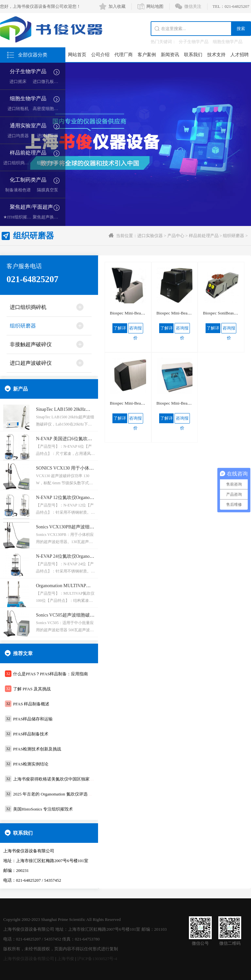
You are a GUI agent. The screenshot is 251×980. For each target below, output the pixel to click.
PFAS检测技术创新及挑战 (37, 749)
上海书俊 (66, 959)
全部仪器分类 (33, 55)
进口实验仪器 (150, 236)
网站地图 (155, 6)
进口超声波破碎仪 (31, 363)
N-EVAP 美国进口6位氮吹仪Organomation (77, 439)
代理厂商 (124, 55)
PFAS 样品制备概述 (31, 704)
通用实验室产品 (28, 126)
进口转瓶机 (18, 109)
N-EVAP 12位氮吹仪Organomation (69, 498)
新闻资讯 (170, 55)
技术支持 (216, 55)
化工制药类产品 (28, 180)
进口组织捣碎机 (18, 163)
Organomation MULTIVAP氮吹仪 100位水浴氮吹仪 (86, 586)
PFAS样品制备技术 (31, 734)
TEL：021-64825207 (231, 6)
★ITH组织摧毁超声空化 (26, 217)
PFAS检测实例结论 (31, 764)
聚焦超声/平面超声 (31, 207)
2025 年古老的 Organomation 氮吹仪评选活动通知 (59, 794)
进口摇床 (18, 81)
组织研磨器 (48, 163)
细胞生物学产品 (228, 42)
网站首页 (77, 55)
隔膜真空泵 (48, 190)
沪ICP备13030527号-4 (97, 959)
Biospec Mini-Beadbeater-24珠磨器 (141, 313)
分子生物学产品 (194, 42)
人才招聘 (240, 55)
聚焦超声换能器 (48, 217)
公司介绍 (100, 55)
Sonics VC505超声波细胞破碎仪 (67, 615)
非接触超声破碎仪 (31, 344)
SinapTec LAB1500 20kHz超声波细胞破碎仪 (79, 409)
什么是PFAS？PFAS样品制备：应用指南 (50, 674)
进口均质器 (18, 136)
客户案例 (147, 55)
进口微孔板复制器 (50, 81)
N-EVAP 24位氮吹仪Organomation (69, 556)
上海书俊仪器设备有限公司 (29, 959)
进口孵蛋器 (48, 136)
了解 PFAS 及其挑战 (32, 689)
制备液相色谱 (18, 190)
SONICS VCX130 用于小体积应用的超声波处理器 (85, 468)
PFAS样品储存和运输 (33, 719)
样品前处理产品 (28, 153)
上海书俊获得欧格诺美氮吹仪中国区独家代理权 (58, 779)
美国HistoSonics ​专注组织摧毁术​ (43, 809)
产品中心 (176, 236)
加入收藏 (117, 6)
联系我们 (193, 55)
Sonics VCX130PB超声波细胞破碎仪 (72, 527)
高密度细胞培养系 (50, 109)
